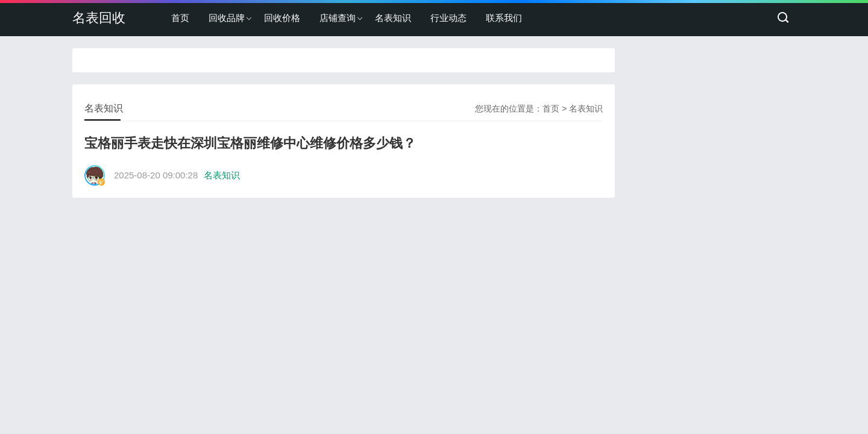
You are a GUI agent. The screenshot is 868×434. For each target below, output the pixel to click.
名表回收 (99, 18)
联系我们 (504, 18)
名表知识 (393, 18)
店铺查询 (338, 18)
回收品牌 (227, 18)
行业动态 (448, 18)
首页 (180, 18)
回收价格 (282, 18)
